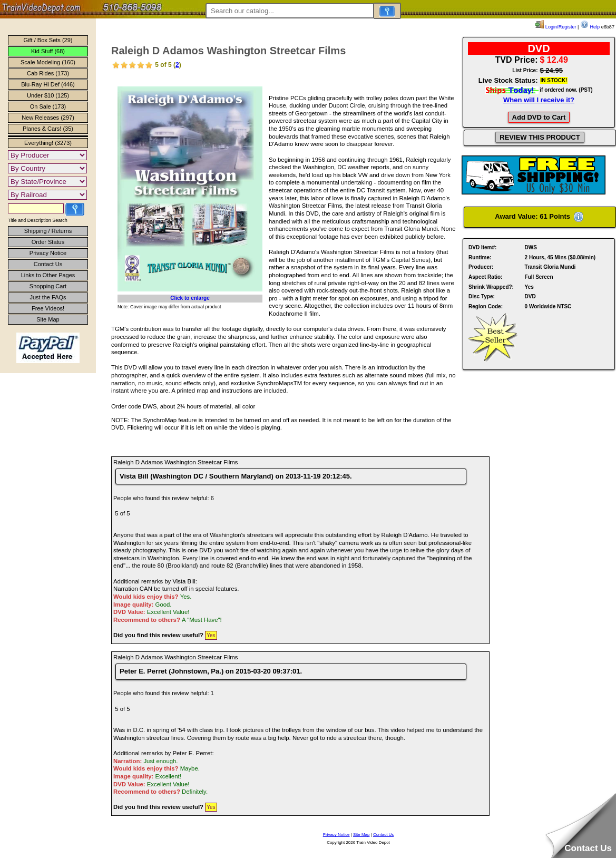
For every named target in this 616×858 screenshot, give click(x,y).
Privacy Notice (48, 253)
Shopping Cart (48, 286)
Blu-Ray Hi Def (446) (48, 84)
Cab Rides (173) (48, 73)
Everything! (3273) (48, 143)
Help (590, 27)
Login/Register (556, 27)
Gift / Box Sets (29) (48, 40)
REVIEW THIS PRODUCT (540, 137)
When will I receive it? (539, 100)
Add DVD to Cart (539, 117)
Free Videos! (48, 308)
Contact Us (48, 264)
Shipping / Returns (48, 231)
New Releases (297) (48, 118)
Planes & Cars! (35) (48, 129)
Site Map (48, 319)
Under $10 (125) (48, 95)
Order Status (48, 242)
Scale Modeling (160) (48, 62)
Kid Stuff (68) (48, 51)
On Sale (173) (48, 106)
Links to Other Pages (48, 275)
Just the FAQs (48, 297)
